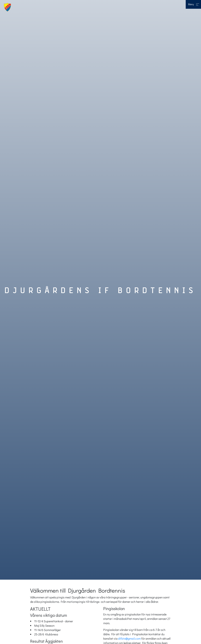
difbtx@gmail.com (130, 638)
